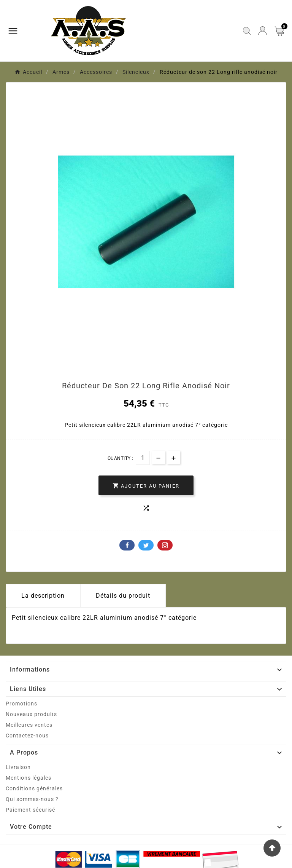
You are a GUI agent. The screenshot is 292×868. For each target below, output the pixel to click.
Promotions (21, 704)
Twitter (146, 545)
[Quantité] (143, 458)
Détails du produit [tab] (123, 596)
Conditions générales (34, 788)
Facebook (127, 545)
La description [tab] (43, 596)
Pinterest (165, 545)
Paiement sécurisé (30, 810)
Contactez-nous (27, 736)
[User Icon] (263, 31)
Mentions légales (29, 778)
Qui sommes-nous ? (32, 799)
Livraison (18, 767)
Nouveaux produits (31, 714)
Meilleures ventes (29, 725)
